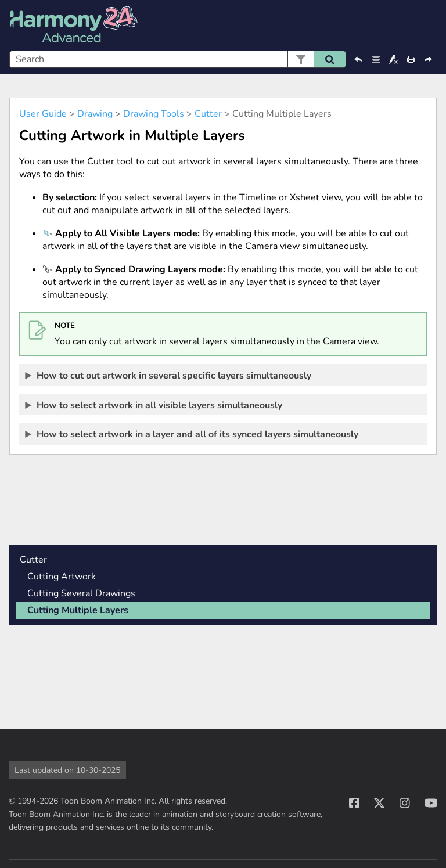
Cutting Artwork (62, 577)
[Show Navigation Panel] (430, 26)
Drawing (95, 114)
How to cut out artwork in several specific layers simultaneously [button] (169, 375)
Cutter (208, 114)
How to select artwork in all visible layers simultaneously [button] (154, 405)
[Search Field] (178, 59)
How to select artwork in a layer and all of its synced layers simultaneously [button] (192, 434)
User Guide (43, 114)
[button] (301, 59)
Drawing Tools (154, 114)
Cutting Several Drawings (81, 593)
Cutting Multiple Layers (78, 610)
